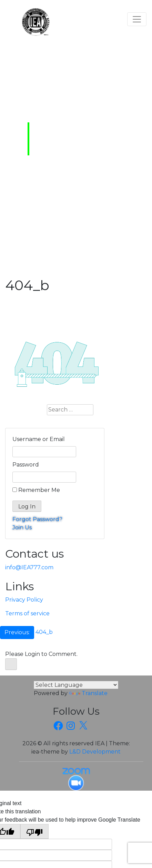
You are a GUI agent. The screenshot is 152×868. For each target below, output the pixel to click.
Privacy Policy (24, 600)
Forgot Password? (37, 519)
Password (26, 465)
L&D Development (95, 752)
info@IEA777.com (29, 567)
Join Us (22, 528)
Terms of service (27, 613)
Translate (88, 693)
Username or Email (39, 439)
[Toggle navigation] (137, 19)
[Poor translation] (34, 831)
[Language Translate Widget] (76, 685)
